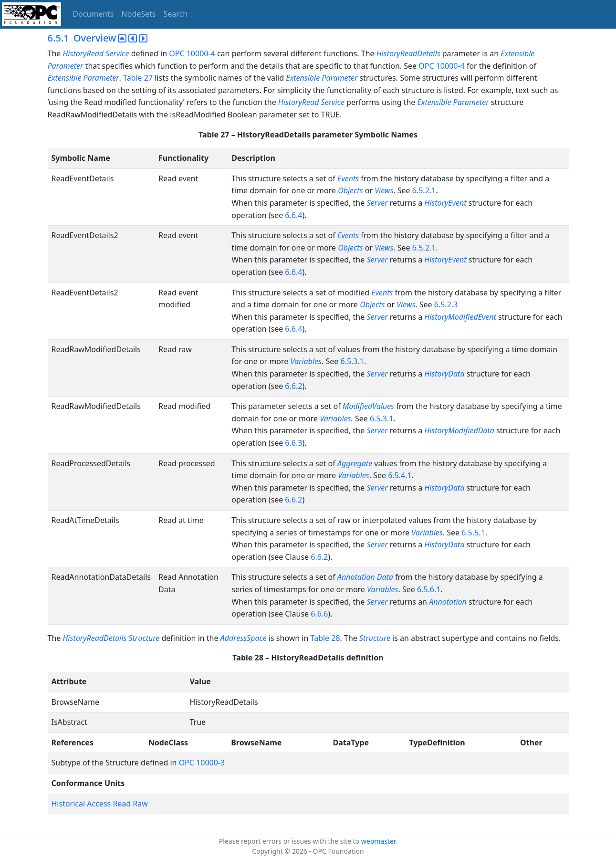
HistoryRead (83, 53)
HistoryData (445, 374)
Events (348, 178)
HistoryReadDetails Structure (111, 638)
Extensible (65, 78)
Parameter (101, 78)
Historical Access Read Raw (100, 804)
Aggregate (355, 463)
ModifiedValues (368, 406)
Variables (306, 361)
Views (384, 190)
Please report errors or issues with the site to (290, 841)
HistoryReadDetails (408, 53)
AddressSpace (244, 638)
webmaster (378, 841)
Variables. (337, 419)
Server (377, 203)
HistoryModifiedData (460, 430)
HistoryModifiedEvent (461, 317)
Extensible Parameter (322, 78)
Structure (375, 638)
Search (176, 14)
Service (117, 53)
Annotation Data (365, 577)
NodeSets (139, 14)
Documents (93, 14)
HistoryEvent (446, 203)
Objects (351, 190)
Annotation (449, 602)
